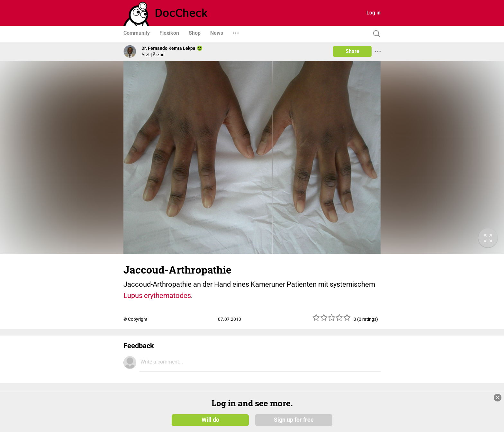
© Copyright (135, 319)
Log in (373, 13)
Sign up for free (294, 420)
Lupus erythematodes (157, 296)
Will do (210, 420)
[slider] (332, 320)
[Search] (375, 34)
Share (352, 51)
